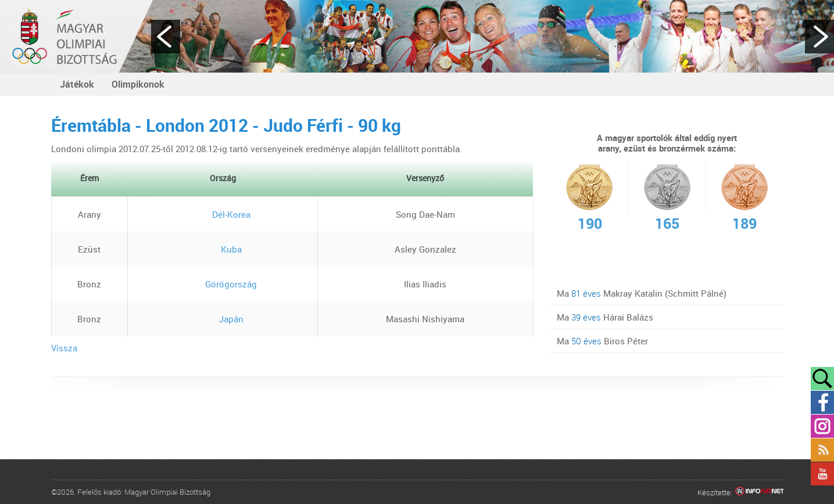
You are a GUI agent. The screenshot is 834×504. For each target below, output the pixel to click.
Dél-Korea (223, 214)
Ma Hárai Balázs (605, 317)
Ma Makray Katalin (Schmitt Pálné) (642, 293)
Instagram (822, 426)
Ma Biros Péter (602, 341)
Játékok (77, 84)
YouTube (822, 474)
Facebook (822, 402)
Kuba (223, 249)
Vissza (64, 348)
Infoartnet (759, 493)
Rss (822, 450)
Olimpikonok (138, 84)
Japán (223, 319)
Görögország (223, 284)
